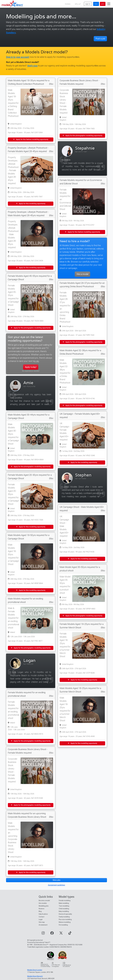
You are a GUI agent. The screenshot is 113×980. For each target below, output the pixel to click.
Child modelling (64, 909)
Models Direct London (35, 970)
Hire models (43, 903)
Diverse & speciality (65, 914)
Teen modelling (64, 906)
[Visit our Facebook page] (52, 934)
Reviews (42, 909)
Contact (42, 917)
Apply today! (31, 367)
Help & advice (43, 914)
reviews (68, 4)
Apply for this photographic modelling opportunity (31, 328)
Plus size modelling (65, 919)
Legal (41, 919)
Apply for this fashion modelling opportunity (31, 139)
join (103, 4)
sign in (88, 4)
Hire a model (82, 274)
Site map (42, 922)
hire (96, 4)
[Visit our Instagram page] (43, 934)
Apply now (32, 66)
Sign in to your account (18, 57)
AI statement (43, 925)
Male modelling (64, 903)
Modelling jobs (44, 906)
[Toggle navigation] (109, 4)
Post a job (100, 39)
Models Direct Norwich (35, 976)
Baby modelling (64, 911)
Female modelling (65, 900)
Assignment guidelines (56, 885)
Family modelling (64, 917)
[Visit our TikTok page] (70, 934)
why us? (78, 4)
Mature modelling (65, 922)
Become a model (44, 900)
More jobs (57, 880)
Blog (40, 911)
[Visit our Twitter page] (61, 934)
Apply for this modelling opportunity (31, 204)
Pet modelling (63, 925)
